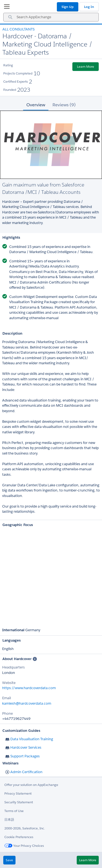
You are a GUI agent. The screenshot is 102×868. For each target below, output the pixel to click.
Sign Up (68, 7)
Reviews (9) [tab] (64, 105)
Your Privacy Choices (24, 846)
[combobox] (51, 17)
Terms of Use (14, 811)
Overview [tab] (36, 105)
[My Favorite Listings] (5, 8)
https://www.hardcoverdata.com (29, 688)
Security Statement (19, 802)
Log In (89, 7)
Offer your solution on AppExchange (31, 785)
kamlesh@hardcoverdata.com (27, 703)
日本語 (9, 819)
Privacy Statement (18, 793)
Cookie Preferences (19, 837)
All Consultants (18, 29)
